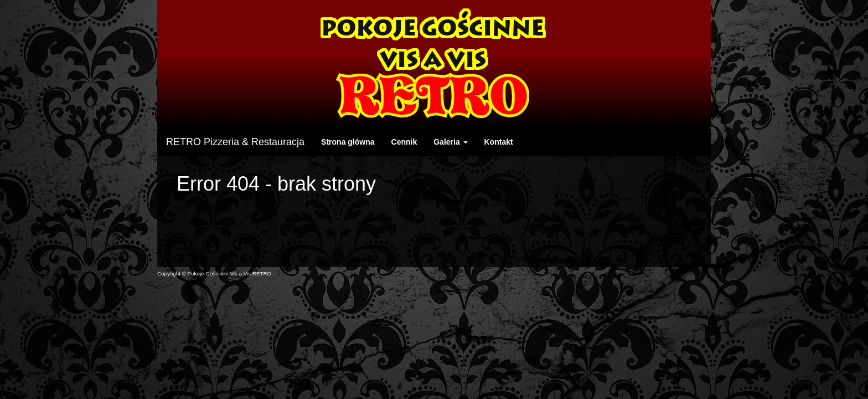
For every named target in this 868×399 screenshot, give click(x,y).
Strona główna (348, 142)
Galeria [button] (450, 142)
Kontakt (499, 142)
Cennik (404, 142)
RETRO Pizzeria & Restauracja (235, 142)
